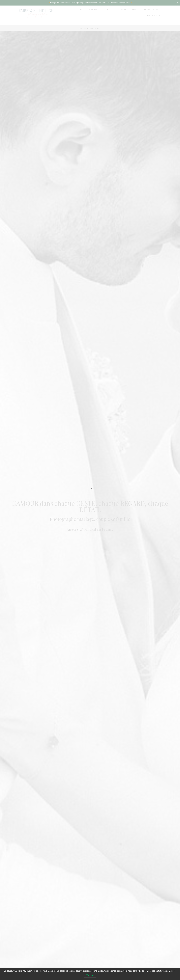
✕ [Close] (177, 3)
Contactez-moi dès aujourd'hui (119, 3)
